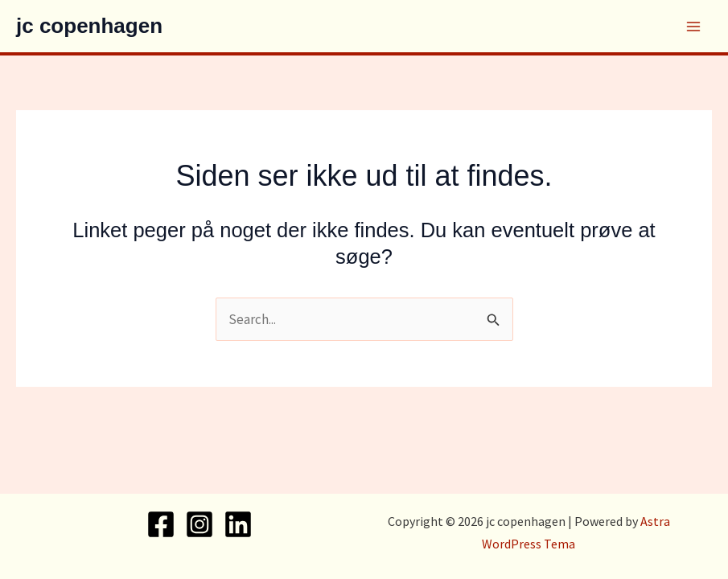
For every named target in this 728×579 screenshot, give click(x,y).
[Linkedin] (238, 524)
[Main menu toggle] (694, 27)
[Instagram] (199, 524)
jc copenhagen (89, 26)
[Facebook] (161, 524)
